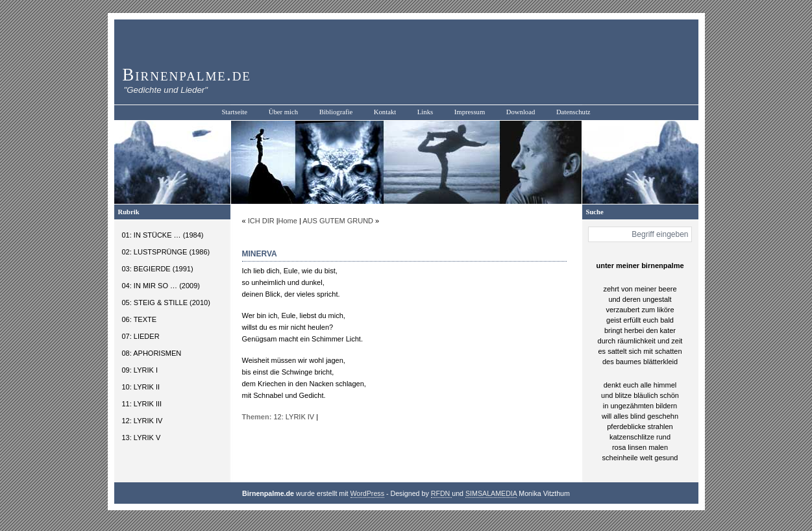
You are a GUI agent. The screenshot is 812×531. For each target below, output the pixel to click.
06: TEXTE (140, 319)
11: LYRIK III (142, 404)
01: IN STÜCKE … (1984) (163, 235)
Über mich (283, 112)
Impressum (470, 112)
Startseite (234, 112)
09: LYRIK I (140, 370)
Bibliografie (336, 112)
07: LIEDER (141, 336)
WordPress (368, 493)
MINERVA (260, 254)
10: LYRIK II (141, 387)
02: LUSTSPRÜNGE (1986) (166, 252)
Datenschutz (573, 112)
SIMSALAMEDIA (491, 493)
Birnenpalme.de (187, 75)
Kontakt (385, 112)
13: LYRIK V (141, 438)
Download (521, 112)
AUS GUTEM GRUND (338, 221)
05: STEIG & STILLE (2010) (166, 303)
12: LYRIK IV (142, 421)
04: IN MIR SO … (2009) (161, 286)
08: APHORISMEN (152, 353)
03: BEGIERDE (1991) (158, 269)
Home (288, 221)
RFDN (442, 493)
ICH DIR (261, 221)
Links (425, 112)
